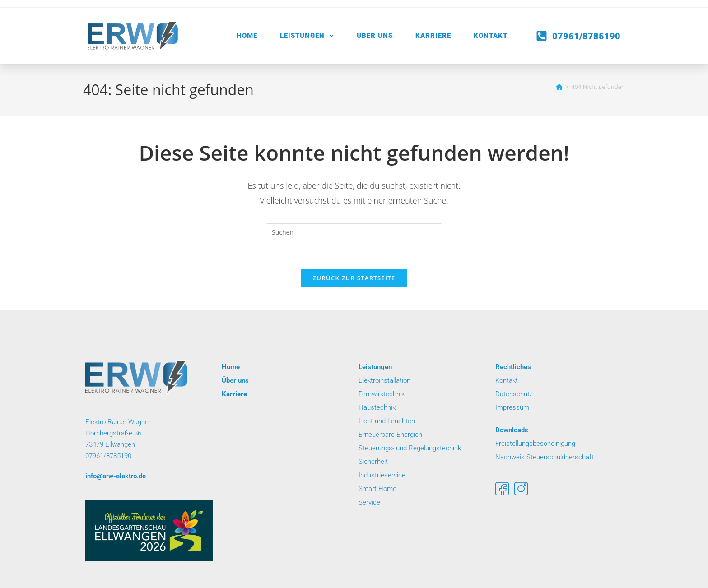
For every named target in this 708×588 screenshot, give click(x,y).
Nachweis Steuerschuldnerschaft (545, 457)
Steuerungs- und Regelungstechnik (410, 448)
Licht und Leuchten (388, 421)
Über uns (375, 36)
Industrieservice (382, 475)
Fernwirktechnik (382, 394)
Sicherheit (373, 462)
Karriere (433, 36)
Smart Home (378, 489)
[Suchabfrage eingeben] (354, 232)
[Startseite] (559, 87)
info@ (116, 476)
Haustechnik (377, 407)
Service (369, 502)
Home (247, 36)
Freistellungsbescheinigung (535, 444)
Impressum (513, 407)
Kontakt (491, 36)
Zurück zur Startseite (354, 278)
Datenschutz (514, 394)
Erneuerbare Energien (390, 435)
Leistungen (307, 36)
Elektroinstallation (384, 380)
